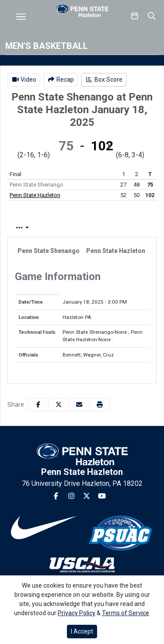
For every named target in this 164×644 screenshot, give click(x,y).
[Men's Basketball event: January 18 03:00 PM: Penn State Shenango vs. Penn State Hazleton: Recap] (61, 80)
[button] (100, 405)
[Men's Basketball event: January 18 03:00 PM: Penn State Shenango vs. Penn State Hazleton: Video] (24, 80)
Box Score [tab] (31, 228)
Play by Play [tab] (80, 228)
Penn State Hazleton (35, 195)
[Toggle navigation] (21, 17)
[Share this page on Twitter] (59, 405)
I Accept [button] (82, 631)
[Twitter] (87, 496)
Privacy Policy (77, 613)
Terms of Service (126, 613)
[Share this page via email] (79, 405)
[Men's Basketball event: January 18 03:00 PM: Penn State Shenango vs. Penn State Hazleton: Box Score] (104, 80)
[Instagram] (71, 496)
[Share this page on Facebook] (38, 405)
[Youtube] (102, 496)
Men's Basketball (47, 46)
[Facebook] (56, 496)
